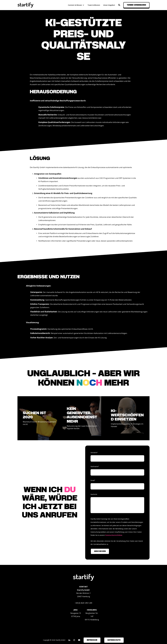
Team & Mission (94, 5)
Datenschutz (114, 640)
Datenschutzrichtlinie (114, 535)
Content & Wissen (75, 5)
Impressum (92, 640)
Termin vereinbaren (136, 5)
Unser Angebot (109, 5)
